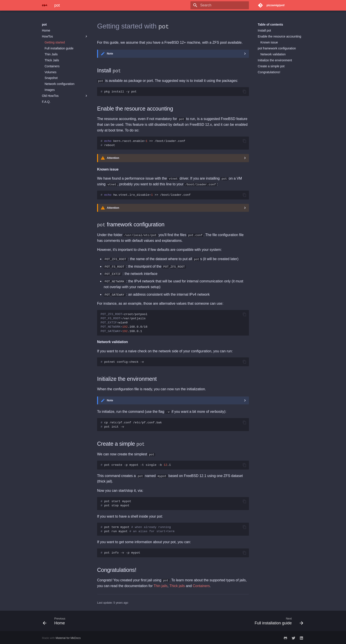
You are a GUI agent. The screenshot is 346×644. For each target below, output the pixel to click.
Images (50, 90)
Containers (52, 66)
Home (46, 30)
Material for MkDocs (68, 637)
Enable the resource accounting (279, 36)
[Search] (223, 5)
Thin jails (161, 585)
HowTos (65, 36)
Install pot (264, 30)
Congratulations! (269, 72)
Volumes (51, 72)
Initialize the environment (275, 60)
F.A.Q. (46, 102)
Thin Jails (51, 54)
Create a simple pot (271, 66)
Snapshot (51, 78)
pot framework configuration (277, 48)
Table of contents (270, 24)
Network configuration (59, 84)
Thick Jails (52, 60)
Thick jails (177, 585)
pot (44, 24)
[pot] (45, 5)
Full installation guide (59, 48)
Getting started (55, 42)
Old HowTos (65, 96)
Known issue (269, 42)
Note (110, 54)
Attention (113, 158)
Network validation (273, 54)
